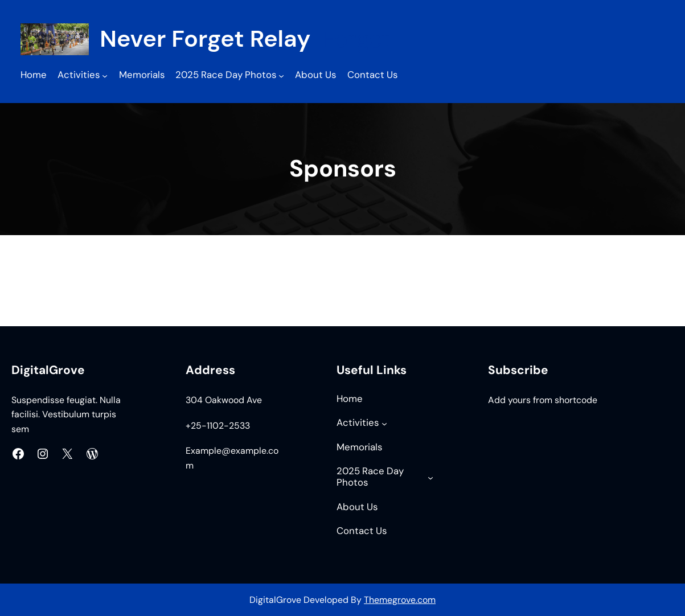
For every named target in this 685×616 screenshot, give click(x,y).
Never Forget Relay (205, 39)
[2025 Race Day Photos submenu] (281, 76)
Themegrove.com (400, 600)
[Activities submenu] (105, 76)
